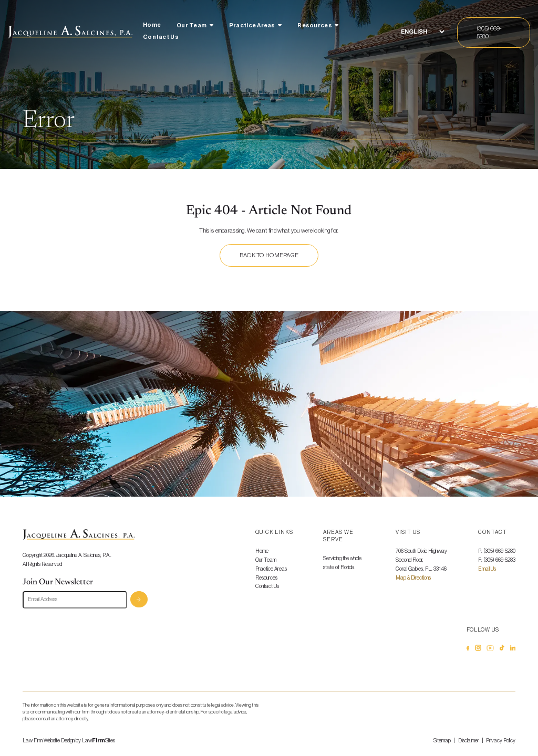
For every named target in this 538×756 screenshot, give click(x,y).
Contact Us (161, 37)
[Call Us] (494, 33)
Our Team (192, 25)
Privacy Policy (501, 741)
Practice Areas (252, 25)
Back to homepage (269, 255)
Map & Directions (413, 578)
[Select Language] (422, 32)
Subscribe (139, 599)
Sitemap (442, 741)
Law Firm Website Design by (52, 741)
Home (152, 25)
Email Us (487, 569)
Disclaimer (469, 741)
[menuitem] (152, 27)
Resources (315, 25)
